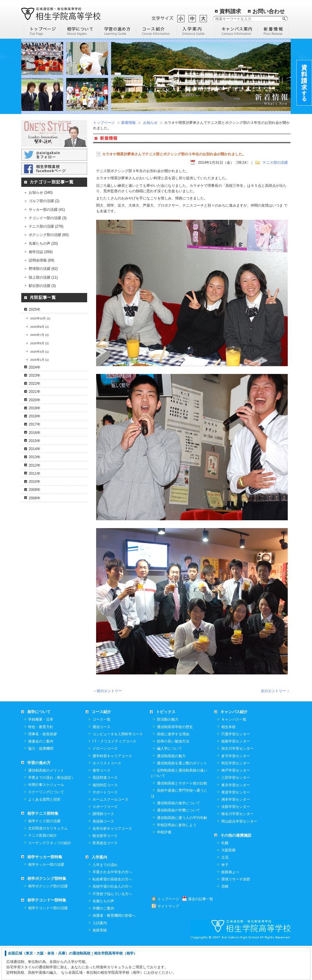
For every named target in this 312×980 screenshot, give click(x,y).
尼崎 (225, 920)
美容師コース (103, 855)
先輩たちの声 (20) (43, 244)
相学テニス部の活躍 (44, 855)
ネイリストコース (107, 797)
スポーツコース (105, 841)
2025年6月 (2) (40, 343)
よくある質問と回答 (44, 833)
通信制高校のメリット (46, 804)
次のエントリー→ (275, 691)
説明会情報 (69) (41, 260)
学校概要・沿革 (41, 753)
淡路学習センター (236, 841)
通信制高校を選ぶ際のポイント (182, 797)
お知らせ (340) (41, 193)
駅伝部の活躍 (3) (42, 286)
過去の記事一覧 (201, 933)
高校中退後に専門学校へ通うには (179, 827)
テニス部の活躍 (275, 163)
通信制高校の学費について (178, 844)
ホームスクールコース (110, 833)
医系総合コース (105, 877)
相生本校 (228, 761)
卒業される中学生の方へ (112, 906)
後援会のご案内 (41, 775)
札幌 (225, 877)
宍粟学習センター (236, 768)
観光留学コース (105, 870)
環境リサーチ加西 (236, 913)
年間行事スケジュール (46, 819)
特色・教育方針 (41, 761)
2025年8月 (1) (40, 327)
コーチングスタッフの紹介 (50, 877)
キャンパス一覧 (234, 753)
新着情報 (128, 123)
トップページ (104, 123)
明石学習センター (236, 797)
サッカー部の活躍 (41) (47, 210)
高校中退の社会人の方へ (112, 920)
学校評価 (164, 866)
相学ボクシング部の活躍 (48, 920)
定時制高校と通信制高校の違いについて (179, 807)
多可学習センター (236, 790)
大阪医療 (228, 884)
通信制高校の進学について (178, 837)
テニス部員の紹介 (43, 869)
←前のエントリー (107, 691)
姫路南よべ (230, 906)
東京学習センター (236, 819)
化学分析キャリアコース (112, 862)
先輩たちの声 (103, 935)
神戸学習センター (236, 804)
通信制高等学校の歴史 (175, 761)
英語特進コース (105, 811)
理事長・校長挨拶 (43, 768)
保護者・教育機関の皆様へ (114, 949)
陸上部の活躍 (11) (43, 277)
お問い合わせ (269, 11)
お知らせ (150, 123)
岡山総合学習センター (239, 855)
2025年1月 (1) (40, 360)
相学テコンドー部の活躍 (48, 942)
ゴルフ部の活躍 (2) (44, 201)
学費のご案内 (103, 942)
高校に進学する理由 (173, 768)
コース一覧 (102, 753)
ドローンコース (105, 782)
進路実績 (100, 964)
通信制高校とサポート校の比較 (182, 817)
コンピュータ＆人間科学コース (118, 768)
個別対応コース (105, 819)
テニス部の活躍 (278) (46, 226)
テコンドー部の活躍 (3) (48, 218)
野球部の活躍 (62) (43, 269)
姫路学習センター (236, 775)
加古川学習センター (237, 782)
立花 (225, 891)
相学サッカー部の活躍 (46, 898)
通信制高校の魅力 (171, 790)
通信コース (102, 761)
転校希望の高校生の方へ (112, 913)
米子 (225, 899)
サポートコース (105, 826)
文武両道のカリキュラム (48, 862)
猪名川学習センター (237, 848)
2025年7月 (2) (40, 335)
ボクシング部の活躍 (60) (49, 235)
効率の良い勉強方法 (173, 775)
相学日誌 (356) (41, 252)
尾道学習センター (236, 826)
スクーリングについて (46, 826)
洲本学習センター (236, 833)
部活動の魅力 (168, 753)
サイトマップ (168, 940)
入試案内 (100, 957)
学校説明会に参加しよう (177, 859)
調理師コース (103, 848)
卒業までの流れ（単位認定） (52, 811)
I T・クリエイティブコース (114, 775)
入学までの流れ (105, 899)
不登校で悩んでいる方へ (112, 928)
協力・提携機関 (41, 782)
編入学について (169, 782)
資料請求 (230, 11)
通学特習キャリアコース (112, 790)
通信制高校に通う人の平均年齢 (182, 852)
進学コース (102, 804)
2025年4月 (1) (40, 352)
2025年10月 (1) (40, 318)
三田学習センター (236, 811)
